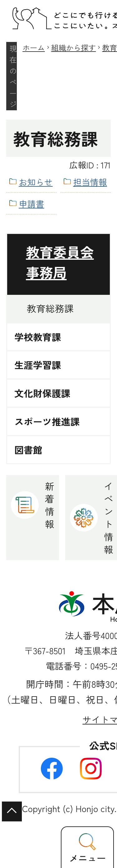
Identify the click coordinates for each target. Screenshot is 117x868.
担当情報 (90, 182)
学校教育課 (38, 337)
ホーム (34, 47)
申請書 (32, 203)
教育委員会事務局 (60, 262)
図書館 (28, 450)
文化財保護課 (42, 393)
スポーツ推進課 (47, 421)
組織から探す (74, 47)
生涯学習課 (38, 365)
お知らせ (36, 182)
